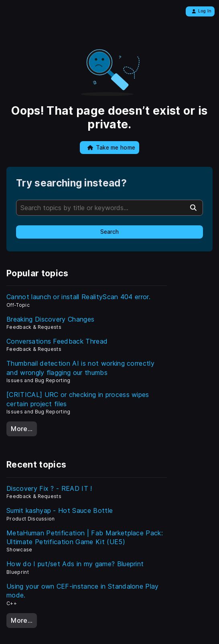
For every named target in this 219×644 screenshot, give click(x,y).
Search (109, 232)
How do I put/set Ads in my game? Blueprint (75, 564)
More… (22, 429)
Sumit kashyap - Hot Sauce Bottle (60, 510)
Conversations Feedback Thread (57, 341)
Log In (202, 11)
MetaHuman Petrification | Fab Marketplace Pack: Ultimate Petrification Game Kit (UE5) (85, 537)
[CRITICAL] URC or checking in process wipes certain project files (78, 399)
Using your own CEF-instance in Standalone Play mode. (83, 591)
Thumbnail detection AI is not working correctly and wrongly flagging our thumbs (80, 368)
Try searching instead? (71, 183)
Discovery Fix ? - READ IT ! (49, 488)
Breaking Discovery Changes (50, 319)
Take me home (111, 148)
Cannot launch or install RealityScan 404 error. (78, 297)
